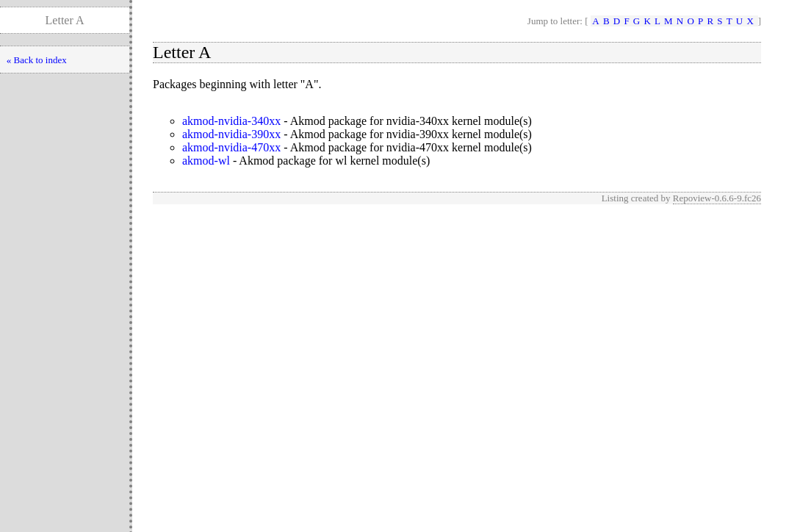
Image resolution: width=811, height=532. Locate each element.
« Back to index (37, 60)
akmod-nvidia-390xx (231, 134)
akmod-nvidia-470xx (231, 147)
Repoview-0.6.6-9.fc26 (717, 198)
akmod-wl (206, 161)
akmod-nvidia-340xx (231, 121)
